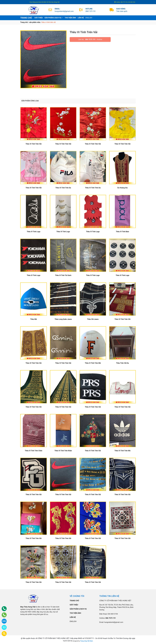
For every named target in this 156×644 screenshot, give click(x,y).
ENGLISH (89, 18)
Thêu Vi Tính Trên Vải (34, 144)
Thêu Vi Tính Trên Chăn (34, 451)
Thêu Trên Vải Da (122, 363)
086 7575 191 (90, 39)
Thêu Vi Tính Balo (122, 232)
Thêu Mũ (34, 319)
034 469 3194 (113, 614)
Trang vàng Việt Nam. (87, 641)
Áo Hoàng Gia (122, 188)
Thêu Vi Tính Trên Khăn (63, 451)
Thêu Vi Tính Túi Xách (63, 275)
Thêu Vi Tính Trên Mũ (93, 363)
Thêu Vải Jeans (93, 319)
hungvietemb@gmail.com (114, 622)
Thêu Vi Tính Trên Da (63, 188)
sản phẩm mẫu (35, 22)
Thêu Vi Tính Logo (33, 232)
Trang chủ (24, 22)
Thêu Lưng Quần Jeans (63, 319)
